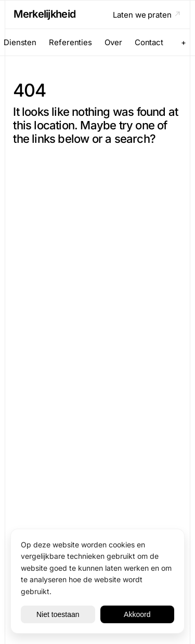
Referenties (70, 42)
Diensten (20, 42)
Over (113, 42)
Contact (149, 42)
